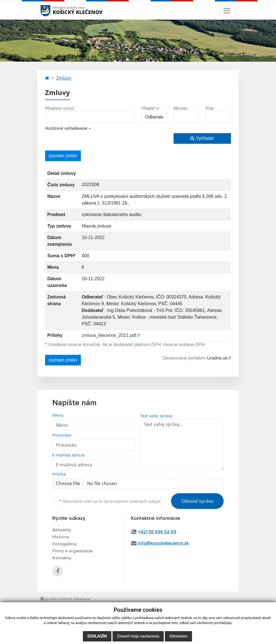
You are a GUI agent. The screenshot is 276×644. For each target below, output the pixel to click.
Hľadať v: (151, 108)
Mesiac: (181, 108)
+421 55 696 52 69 (157, 532)
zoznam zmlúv (63, 156)
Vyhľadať (202, 138)
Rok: (210, 108)
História (61, 537)
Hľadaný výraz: (60, 108)
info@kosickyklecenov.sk (163, 543)
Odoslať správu (197, 501)
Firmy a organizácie (72, 551)
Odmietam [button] (178, 636)
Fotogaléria (65, 544)
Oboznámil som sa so (110, 501)
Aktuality (62, 530)
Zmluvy (64, 78)
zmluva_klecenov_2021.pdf (109, 335)
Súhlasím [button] (97, 636)
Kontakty (62, 558)
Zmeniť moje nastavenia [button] (138, 636)
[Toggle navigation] (227, 11)
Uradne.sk (217, 358)
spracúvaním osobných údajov (132, 501)
